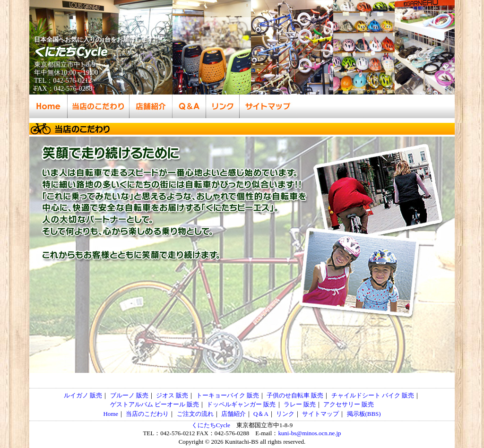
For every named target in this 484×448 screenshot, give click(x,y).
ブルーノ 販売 (129, 395)
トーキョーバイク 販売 (228, 395)
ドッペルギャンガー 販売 (241, 404)
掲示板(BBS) (364, 414)
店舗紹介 (233, 414)
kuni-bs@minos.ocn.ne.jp (309, 433)
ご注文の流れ (195, 414)
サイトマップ (320, 414)
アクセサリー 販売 (349, 404)
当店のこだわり (147, 414)
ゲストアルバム (132, 404)
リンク (285, 414)
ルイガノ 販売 (83, 395)
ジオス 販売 (172, 395)
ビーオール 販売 (177, 404)
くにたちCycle (211, 425)
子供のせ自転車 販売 (295, 395)
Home (111, 414)
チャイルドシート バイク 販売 (373, 395)
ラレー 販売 (300, 404)
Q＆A (261, 414)
